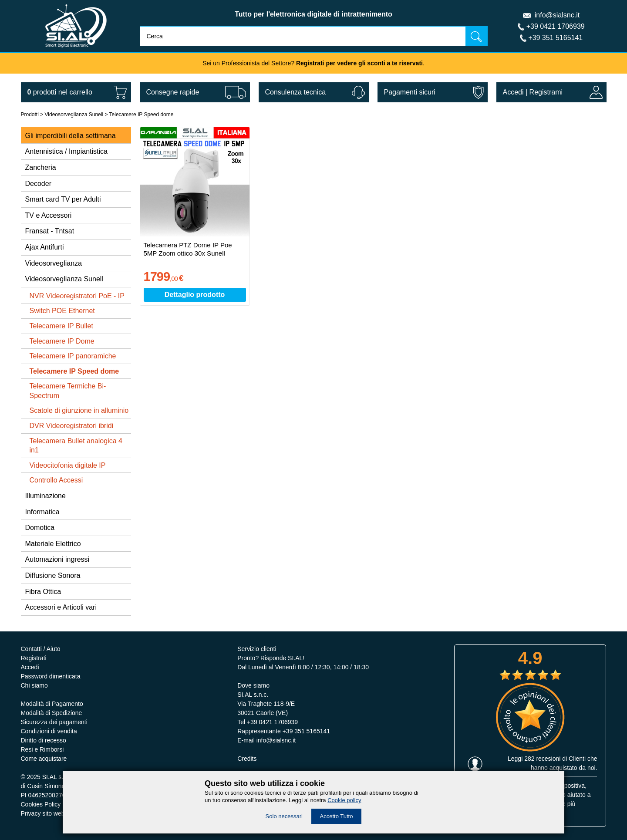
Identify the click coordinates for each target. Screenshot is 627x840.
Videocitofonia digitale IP (68, 465)
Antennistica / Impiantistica (66, 151)
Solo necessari (284, 816)
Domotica (40, 528)
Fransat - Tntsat (50, 231)
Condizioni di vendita (49, 731)
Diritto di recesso (44, 740)
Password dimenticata (51, 676)
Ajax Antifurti (45, 247)
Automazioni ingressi (57, 559)
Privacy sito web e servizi (55, 813)
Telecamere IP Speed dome (142, 115)
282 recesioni (542, 759)
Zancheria (41, 167)
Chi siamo (34, 685)
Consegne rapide (173, 92)
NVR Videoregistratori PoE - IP (77, 296)
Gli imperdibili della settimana (71, 136)
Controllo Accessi (56, 480)
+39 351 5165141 (555, 38)
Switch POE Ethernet (62, 311)
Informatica (42, 512)
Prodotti (30, 115)
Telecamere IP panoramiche (73, 356)
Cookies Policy (41, 804)
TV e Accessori (49, 215)
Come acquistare (44, 759)
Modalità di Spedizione (52, 713)
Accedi (513, 92)
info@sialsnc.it (557, 15)
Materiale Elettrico (53, 544)
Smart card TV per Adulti (63, 199)
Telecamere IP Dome (62, 341)
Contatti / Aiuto (41, 649)
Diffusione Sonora (53, 575)
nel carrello (60, 92)
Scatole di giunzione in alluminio (79, 410)
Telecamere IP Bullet (61, 326)
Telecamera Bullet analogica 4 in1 (76, 446)
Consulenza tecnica (296, 92)
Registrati (34, 658)
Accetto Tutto (337, 816)
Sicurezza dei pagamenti (54, 722)
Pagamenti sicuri (410, 92)
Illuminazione (46, 496)
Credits (247, 759)
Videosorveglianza (54, 263)
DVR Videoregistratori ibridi (72, 426)
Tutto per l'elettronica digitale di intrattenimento (313, 14)
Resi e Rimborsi (42, 749)
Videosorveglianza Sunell (74, 115)
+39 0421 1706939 (556, 26)
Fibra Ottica (43, 592)
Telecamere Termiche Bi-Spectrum (68, 391)
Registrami (546, 92)
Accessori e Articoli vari (61, 607)
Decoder (38, 184)
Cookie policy (344, 800)
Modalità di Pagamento (52, 704)
